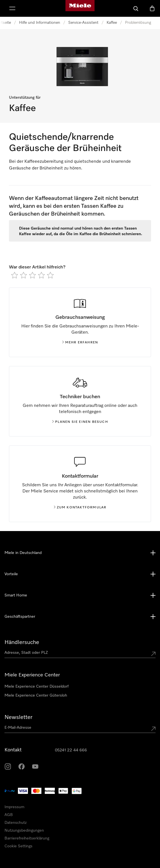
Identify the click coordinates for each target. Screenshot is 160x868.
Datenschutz (16, 823)
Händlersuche (22, 642)
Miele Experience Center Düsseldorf (37, 687)
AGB (9, 815)
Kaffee (112, 23)
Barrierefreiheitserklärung (27, 838)
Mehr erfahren (80, 343)
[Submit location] (153, 654)
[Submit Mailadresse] (153, 729)
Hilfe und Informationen (40, 23)
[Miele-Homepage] (80, 8)
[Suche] (136, 8)
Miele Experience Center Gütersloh (36, 695)
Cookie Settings (18, 846)
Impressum (14, 807)
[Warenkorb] (152, 8)
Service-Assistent (83, 23)
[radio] (15, 275)
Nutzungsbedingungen (24, 831)
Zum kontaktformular (80, 508)
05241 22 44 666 (71, 750)
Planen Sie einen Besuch (80, 422)
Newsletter (18, 717)
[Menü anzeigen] (12, 8)
